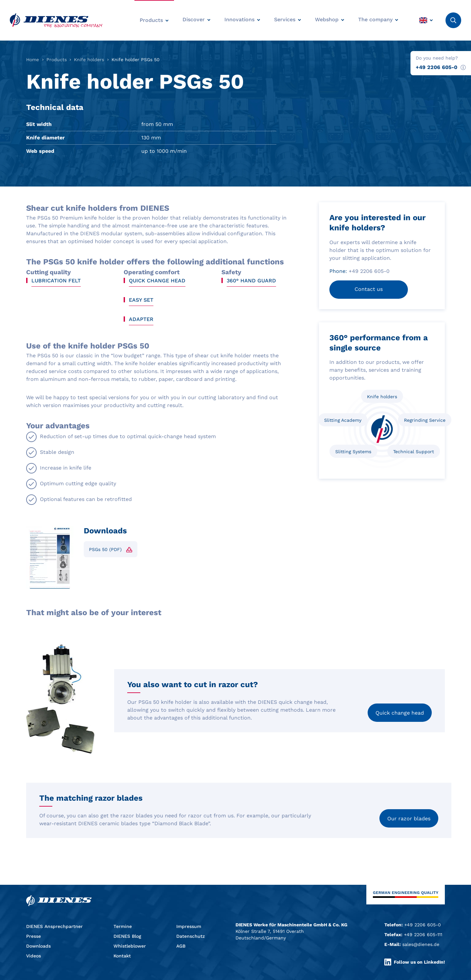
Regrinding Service (425, 420)
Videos (34, 956)
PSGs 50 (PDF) (105, 549)
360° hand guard (251, 281)
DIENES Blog (127, 936)
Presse (34, 936)
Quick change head (157, 281)
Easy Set (141, 300)
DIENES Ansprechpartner (54, 926)
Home (33, 60)
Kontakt (122, 956)
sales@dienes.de (421, 944)
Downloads (38, 946)
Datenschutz (191, 936)
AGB (181, 946)
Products (57, 60)
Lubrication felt (56, 281)
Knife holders (89, 60)
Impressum (189, 926)
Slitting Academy (343, 420)
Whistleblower (130, 946)
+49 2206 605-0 (436, 67)
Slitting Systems (353, 452)
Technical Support (414, 452)
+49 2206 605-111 (423, 935)
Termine (123, 926)
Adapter (141, 319)
